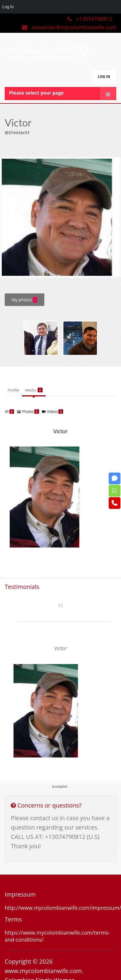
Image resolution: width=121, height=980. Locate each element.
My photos (25, 300)
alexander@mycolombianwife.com (69, 27)
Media (34, 390)
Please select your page (36, 93)
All (9, 412)
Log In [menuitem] (8, 7)
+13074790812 (90, 19)
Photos (31, 412)
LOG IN (104, 77)
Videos (55, 412)
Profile (13, 390)
